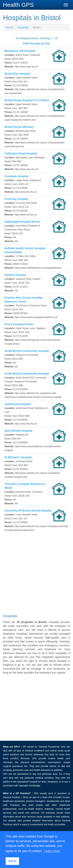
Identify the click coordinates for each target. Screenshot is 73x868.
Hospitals (23, 27)
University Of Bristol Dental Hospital (28, 511)
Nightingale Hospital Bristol (22, 222)
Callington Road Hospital (21, 153)
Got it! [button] (12, 861)
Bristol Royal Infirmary (19, 127)
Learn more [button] (52, 851)
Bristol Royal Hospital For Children (27, 100)
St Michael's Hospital (18, 457)
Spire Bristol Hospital (18, 431)
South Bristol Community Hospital (27, 351)
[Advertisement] (36, 574)
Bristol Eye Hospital (17, 74)
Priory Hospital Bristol (19, 324)
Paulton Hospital (15, 275)
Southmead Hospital (18, 404)
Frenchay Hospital (16, 199)
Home (9, 27)
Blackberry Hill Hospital (20, 51)
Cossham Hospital (16, 176)
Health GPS (18, 5)
